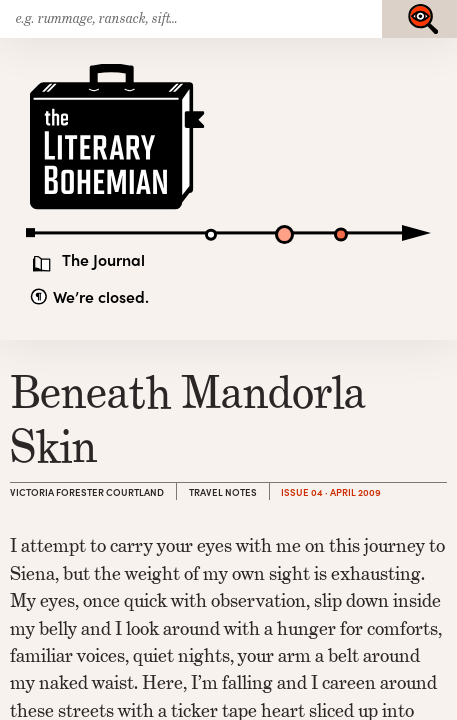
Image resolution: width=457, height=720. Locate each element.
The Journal (103, 260)
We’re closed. (101, 296)
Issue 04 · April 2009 (331, 492)
